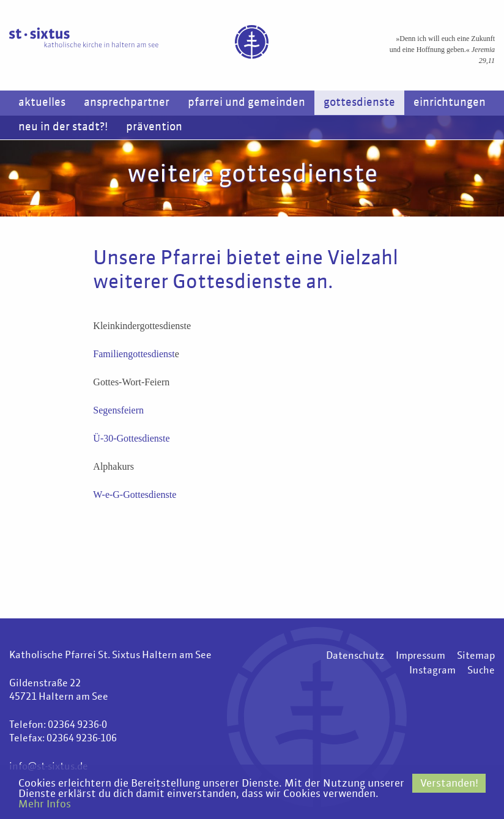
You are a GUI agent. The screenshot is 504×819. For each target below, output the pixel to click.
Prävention (154, 127)
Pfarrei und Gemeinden (246, 103)
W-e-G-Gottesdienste (135, 495)
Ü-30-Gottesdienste (131, 438)
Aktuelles (42, 103)
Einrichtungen (450, 103)
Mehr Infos (45, 805)
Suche (481, 671)
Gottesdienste (359, 103)
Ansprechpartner (127, 103)
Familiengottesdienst (134, 354)
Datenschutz (355, 656)
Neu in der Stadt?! (63, 127)
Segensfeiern (118, 410)
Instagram (432, 671)
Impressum (421, 656)
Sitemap (476, 656)
